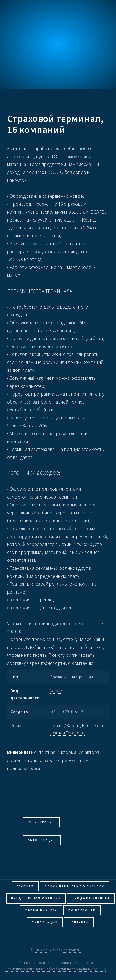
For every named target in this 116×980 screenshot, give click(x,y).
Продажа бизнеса (91, 898)
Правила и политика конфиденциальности (56, 963)
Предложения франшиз (36, 898)
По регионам (82, 910)
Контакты (79, 922)
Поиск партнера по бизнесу (74, 886)
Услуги (56, 691)
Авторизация (42, 840)
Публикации (45, 922)
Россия (57, 726)
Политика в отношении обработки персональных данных (56, 969)
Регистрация (42, 822)
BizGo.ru (42, 950)
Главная (25, 886)
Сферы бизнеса (41, 910)
